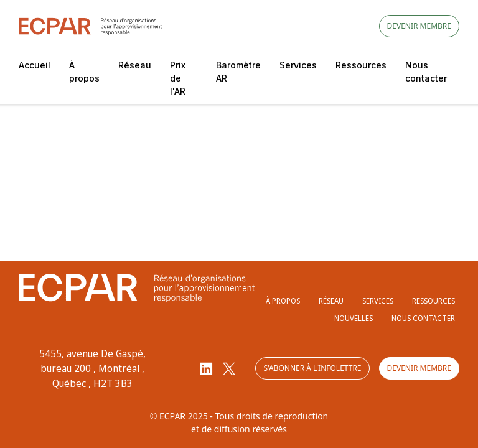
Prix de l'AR (178, 78)
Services (298, 65)
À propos (84, 72)
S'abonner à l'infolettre (312, 368)
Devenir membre (419, 26)
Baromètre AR (238, 72)
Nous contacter (426, 72)
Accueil (35, 65)
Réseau (135, 65)
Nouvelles (354, 318)
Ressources (361, 65)
